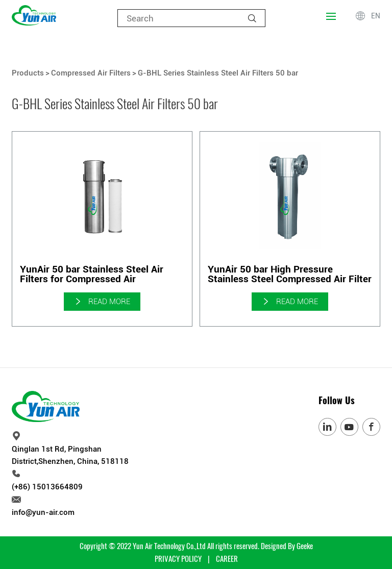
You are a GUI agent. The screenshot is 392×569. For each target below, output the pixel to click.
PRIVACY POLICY (178, 559)
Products (28, 73)
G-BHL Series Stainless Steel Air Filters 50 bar (218, 73)
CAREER (227, 559)
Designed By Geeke (287, 546)
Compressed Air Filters (91, 73)
